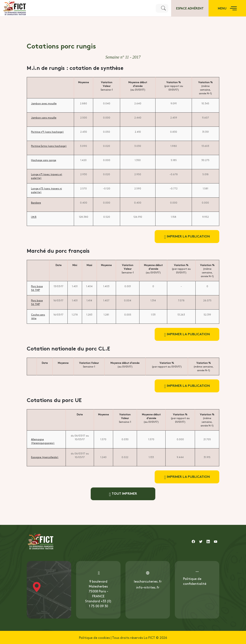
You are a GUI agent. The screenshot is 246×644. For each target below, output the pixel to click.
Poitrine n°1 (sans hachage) (47, 132)
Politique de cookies (94, 637)
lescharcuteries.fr (148, 581)
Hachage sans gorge (44, 160)
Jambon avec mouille (44, 103)
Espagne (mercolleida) (45, 457)
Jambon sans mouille (44, 118)
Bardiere (36, 203)
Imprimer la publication (187, 237)
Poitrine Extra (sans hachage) (49, 146)
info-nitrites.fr (148, 587)
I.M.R (34, 217)
